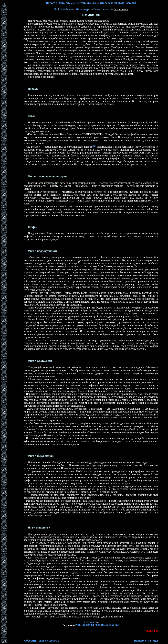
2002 (78, 625)
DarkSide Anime (63, 9)
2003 (85, 625)
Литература (83, 9)
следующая (90, 622)
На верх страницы (146, 641)
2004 (91, 625)
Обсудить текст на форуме (42, 641)
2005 (98, 625)
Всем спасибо (102, 9)
